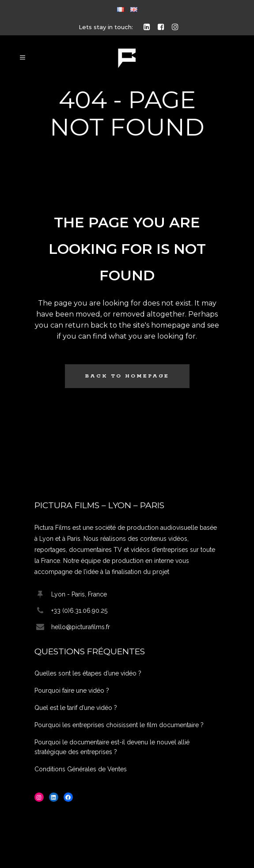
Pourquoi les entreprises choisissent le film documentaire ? (119, 725)
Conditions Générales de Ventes (81, 769)
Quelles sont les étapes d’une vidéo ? (88, 673)
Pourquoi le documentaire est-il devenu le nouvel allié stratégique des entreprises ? (112, 747)
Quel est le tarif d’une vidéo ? (76, 708)
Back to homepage (127, 376)
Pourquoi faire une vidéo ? (72, 691)
